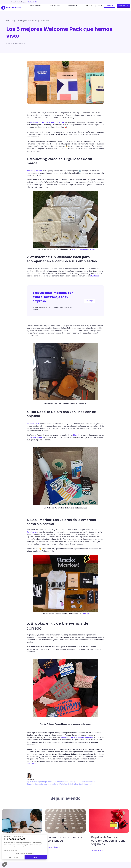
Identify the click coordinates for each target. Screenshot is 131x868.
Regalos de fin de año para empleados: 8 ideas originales (108, 842)
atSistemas (95, 277)
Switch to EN (33, 2)
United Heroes (36, 9)
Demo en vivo (123, 9)
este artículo (32, 765)
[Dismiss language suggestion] (119, 2)
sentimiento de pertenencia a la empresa (77, 739)
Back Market (32, 534)
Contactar (109, 9)
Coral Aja (30, 781)
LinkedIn (77, 437)
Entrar (100, 8)
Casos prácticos (55, 8)
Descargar (89, 302)
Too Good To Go (33, 425)
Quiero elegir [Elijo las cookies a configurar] (13, 857)
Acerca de (72, 9)
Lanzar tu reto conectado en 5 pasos (65, 841)
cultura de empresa (34, 439)
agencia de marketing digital (83, 251)
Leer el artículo (53, 849)
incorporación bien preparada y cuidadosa (47, 124)
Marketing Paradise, (34, 172)
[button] (4, 864)
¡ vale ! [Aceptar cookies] (36, 857)
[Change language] (89, 9)
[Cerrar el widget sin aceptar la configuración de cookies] (14, 836)
